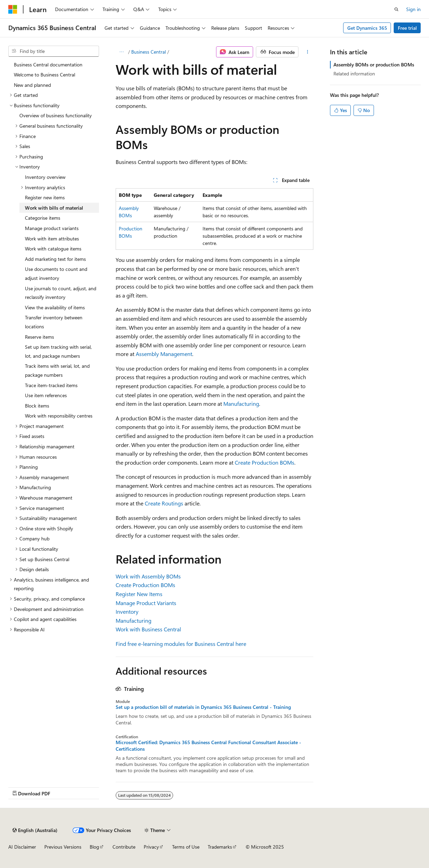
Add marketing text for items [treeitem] (55, 259)
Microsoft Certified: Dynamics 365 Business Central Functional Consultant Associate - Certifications (208, 746)
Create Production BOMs (265, 462)
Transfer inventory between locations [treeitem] (54, 322)
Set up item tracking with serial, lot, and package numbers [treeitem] (58, 351)
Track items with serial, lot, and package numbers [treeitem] (57, 370)
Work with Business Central (148, 629)
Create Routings (164, 503)
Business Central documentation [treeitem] (48, 65)
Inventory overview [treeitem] (45, 177)
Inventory (127, 611)
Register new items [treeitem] (45, 197)
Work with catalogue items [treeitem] (53, 249)
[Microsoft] (13, 9)
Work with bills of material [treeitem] (54, 208)
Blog (94, 847)
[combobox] (54, 51)
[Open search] (396, 9)
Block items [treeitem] (37, 406)
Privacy (151, 847)
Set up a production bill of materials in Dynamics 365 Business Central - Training (203, 707)
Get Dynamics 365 (367, 28)
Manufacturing (241, 404)
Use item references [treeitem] (46, 395)
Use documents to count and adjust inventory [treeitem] (56, 273)
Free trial (407, 28)
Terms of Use (186, 847)
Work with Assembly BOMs (148, 576)
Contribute (124, 847)
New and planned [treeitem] (32, 85)
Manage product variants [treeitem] (52, 228)
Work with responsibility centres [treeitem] (59, 416)
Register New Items (139, 594)
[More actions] (307, 52)
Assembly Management (164, 354)
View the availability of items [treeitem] (55, 307)
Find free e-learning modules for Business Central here (181, 644)
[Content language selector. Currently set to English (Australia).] (35, 830)
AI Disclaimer (22, 847)
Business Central (149, 52)
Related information (354, 74)
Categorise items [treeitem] (43, 218)
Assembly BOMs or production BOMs (374, 65)
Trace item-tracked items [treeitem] (51, 385)
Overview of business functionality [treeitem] (56, 115)
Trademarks (220, 847)
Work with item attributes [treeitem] (52, 239)
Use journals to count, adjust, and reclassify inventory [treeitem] (61, 293)
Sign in (413, 9)
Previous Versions (63, 847)
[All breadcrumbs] (122, 52)
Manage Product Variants (146, 603)
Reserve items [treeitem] (39, 337)
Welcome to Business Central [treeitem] (44, 75)
